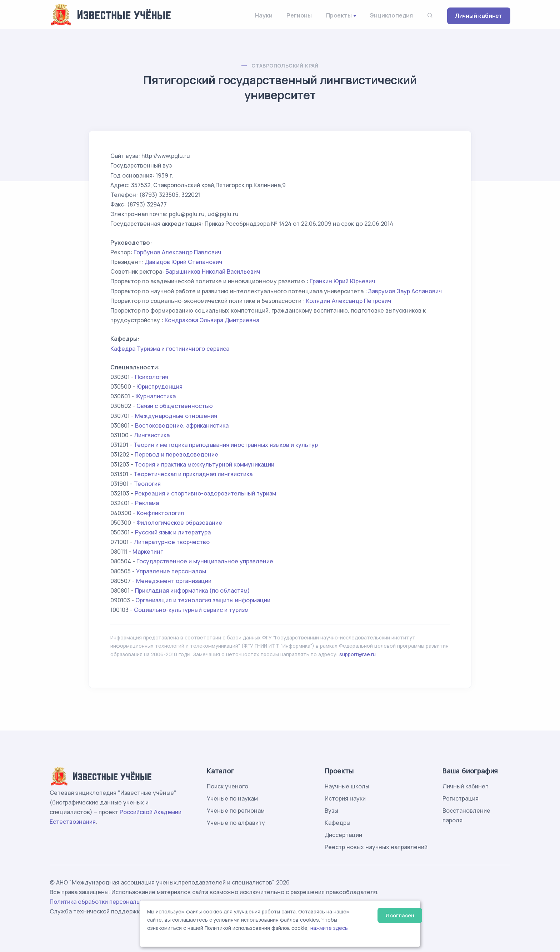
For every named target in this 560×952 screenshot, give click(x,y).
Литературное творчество (172, 542)
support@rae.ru (357, 654)
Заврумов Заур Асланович (405, 291)
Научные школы (347, 786)
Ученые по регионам (236, 811)
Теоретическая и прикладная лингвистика (193, 474)
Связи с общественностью (175, 406)
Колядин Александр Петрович (349, 301)
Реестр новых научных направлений (376, 847)
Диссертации (343, 835)
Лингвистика (152, 435)
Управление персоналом (171, 571)
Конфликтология (160, 513)
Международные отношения (176, 416)
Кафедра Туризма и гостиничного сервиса (170, 349)
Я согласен (400, 915)
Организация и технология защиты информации (203, 600)
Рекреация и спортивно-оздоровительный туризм (205, 493)
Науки (264, 15)
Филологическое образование (179, 523)
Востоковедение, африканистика (182, 425)
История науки (345, 798)
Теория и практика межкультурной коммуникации (204, 464)
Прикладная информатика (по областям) (192, 590)
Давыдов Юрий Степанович (183, 262)
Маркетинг (148, 552)
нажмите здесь (329, 928)
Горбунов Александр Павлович (177, 252)
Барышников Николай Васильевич (213, 271)
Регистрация (461, 798)
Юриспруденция (159, 387)
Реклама (147, 503)
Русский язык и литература (173, 532)
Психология (152, 377)
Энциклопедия (391, 15)
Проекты (339, 15)
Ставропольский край (285, 66)
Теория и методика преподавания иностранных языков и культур (226, 445)
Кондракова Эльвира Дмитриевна (212, 320)
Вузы (331, 811)
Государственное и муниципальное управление (205, 561)
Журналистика (156, 396)
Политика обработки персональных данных (111, 902)
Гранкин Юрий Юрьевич (342, 281)
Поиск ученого (227, 786)
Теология (147, 484)
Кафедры (337, 823)
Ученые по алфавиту (236, 823)
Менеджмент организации (174, 581)
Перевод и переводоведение (176, 454)
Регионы (299, 15)
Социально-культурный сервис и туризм (191, 610)
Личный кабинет (479, 16)
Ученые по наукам (232, 798)
